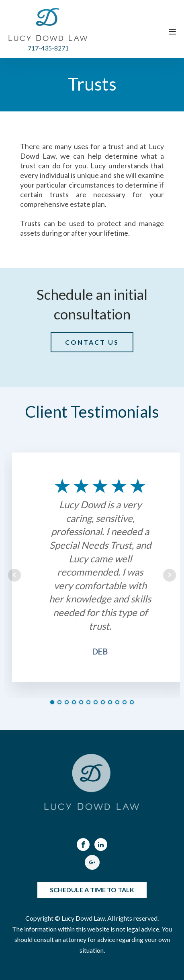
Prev (14, 575)
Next (170, 575)
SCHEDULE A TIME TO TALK (92, 890)
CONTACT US (92, 342)
